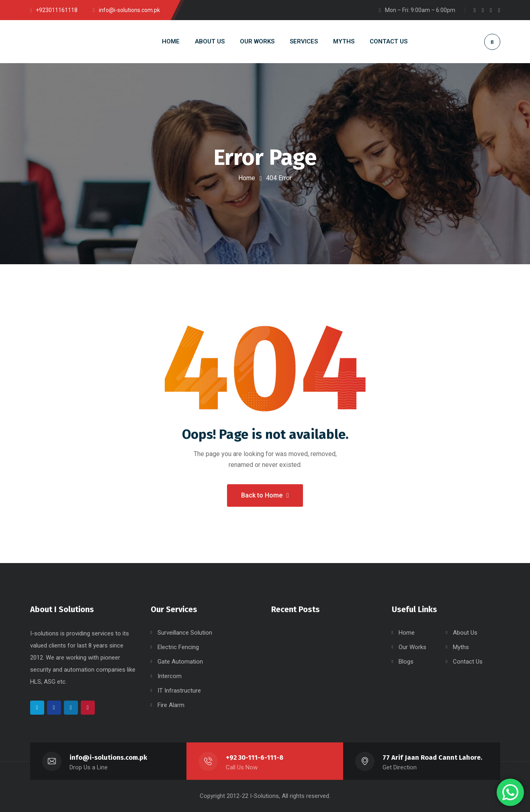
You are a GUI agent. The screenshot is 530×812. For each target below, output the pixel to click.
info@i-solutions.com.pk (108, 758)
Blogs (406, 662)
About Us (465, 633)
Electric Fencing (178, 647)
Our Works (412, 647)
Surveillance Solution (185, 633)
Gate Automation (180, 662)
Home (247, 178)
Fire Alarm (171, 705)
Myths (461, 647)
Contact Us (468, 662)
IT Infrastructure (179, 691)
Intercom (170, 676)
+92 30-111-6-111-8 (255, 758)
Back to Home (265, 495)
